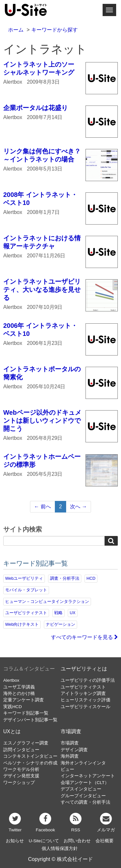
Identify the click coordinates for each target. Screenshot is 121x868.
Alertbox (11, 680)
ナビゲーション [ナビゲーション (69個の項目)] (60, 624)
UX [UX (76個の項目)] (73, 613)
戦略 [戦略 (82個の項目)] (58, 613)
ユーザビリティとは (84, 669)
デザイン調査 (74, 750)
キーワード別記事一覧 (26, 713)
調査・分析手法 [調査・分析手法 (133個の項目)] (65, 578)
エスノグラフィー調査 (26, 743)
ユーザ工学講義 (19, 687)
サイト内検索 (23, 530)
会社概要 (105, 841)
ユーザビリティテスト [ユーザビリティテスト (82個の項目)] (26, 613)
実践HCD (12, 707)
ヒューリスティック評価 (86, 700)
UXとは (12, 731)
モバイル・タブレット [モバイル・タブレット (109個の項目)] (26, 590)
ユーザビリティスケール (86, 707)
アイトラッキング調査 (83, 693)
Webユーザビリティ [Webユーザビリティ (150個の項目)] (24, 578)
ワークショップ (19, 783)
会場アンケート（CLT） (85, 783)
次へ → (78, 507)
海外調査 (70, 756)
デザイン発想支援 (21, 776)
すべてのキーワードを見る (84, 637)
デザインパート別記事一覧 (30, 720)
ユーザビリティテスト (83, 687)
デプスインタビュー (81, 789)
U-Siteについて (44, 841)
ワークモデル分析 (21, 769)
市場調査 (71, 731)
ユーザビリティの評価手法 (88, 680)
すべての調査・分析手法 (86, 802)
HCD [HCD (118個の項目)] (91, 578)
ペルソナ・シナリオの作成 (30, 763)
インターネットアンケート (88, 776)
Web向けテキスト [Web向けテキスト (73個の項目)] (22, 624)
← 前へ (43, 507)
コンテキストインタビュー (30, 756)
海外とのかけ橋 (19, 693)
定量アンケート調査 (24, 700)
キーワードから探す (55, 30)
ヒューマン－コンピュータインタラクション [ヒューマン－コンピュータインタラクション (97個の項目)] (47, 601)
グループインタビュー (83, 796)
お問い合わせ (77, 841)
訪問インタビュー (21, 750)
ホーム (16, 30)
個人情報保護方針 (60, 849)
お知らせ (15, 841)
